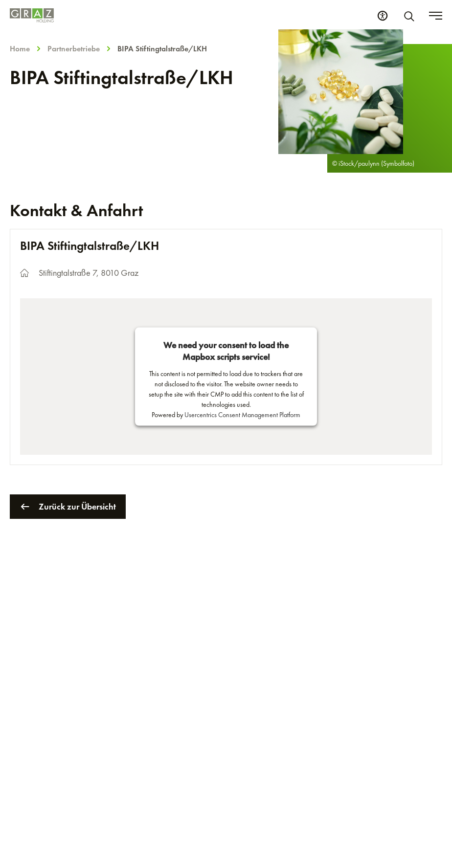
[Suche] (411, 16)
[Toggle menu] (436, 16)
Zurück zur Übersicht (68, 507)
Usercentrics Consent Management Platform (242, 414)
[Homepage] (32, 15)
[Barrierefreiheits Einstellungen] (383, 16)
